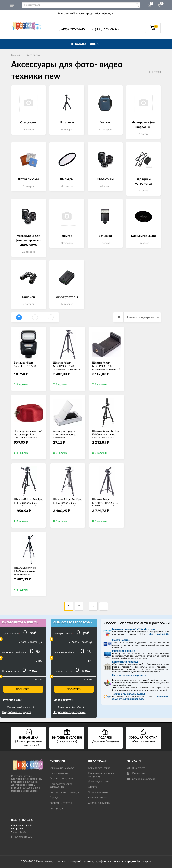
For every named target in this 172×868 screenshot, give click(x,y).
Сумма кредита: (11, 634)
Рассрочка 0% (67, 14)
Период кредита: (11, 671)
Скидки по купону (99, 803)
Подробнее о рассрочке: (69, 712)
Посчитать (23, 689)
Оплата (93, 787)
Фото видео (33, 55)
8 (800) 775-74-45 (105, 29)
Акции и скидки (98, 798)
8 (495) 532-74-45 (72, 29)
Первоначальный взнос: (15, 652)
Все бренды (57, 808)
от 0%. (39, 661)
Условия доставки (99, 782)
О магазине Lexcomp (62, 768)
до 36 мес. (37, 680)
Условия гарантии (99, 792)
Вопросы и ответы (61, 803)
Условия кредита (86, 14)
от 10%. (89, 661)
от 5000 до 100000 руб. (30, 642)
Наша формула (105, 14)
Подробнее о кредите (17, 712)
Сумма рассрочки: (63, 634)
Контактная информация (64, 792)
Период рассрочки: (63, 671)
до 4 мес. (88, 680)
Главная (15, 55)
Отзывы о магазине (61, 779)
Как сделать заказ (99, 768)
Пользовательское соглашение (61, 786)
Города (54, 798)
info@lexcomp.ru (22, 837)
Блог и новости (59, 773)
